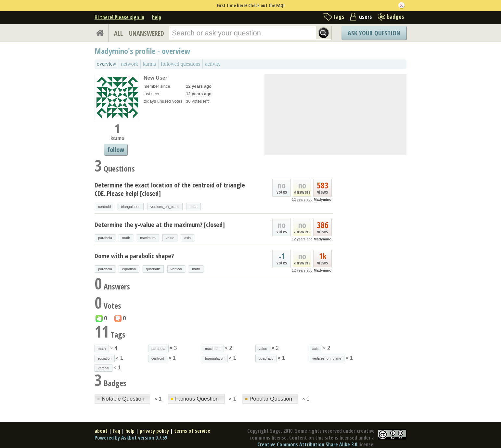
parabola (105, 238)
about (101, 431)
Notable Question (121, 399)
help (157, 17)
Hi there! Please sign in (119, 17)
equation (129, 269)
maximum (148, 238)
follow (116, 150)
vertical (176, 269)
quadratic (153, 269)
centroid (104, 207)
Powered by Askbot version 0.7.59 (131, 438)
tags (339, 17)
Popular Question (269, 399)
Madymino (323, 199)
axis (187, 238)
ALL (118, 33)
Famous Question (195, 399)
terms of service (192, 431)
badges (395, 17)
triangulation (131, 207)
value (170, 238)
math (193, 207)
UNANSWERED (147, 33)
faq (116, 431)
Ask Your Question (374, 33)
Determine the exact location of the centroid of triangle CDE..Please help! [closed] (170, 189)
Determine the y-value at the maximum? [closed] (160, 225)
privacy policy (154, 431)
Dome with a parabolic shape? (134, 256)
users (366, 17)
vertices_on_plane (165, 207)
